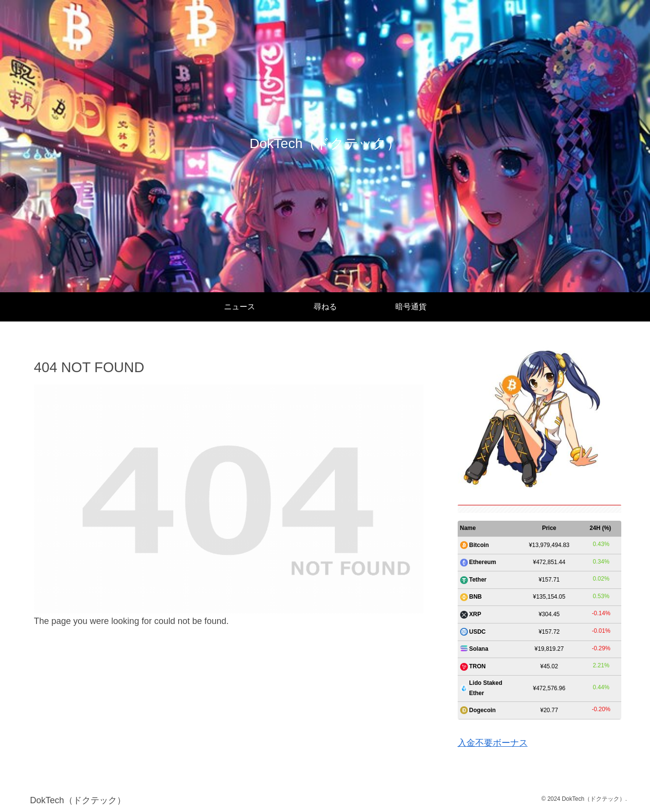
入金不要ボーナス (493, 743)
